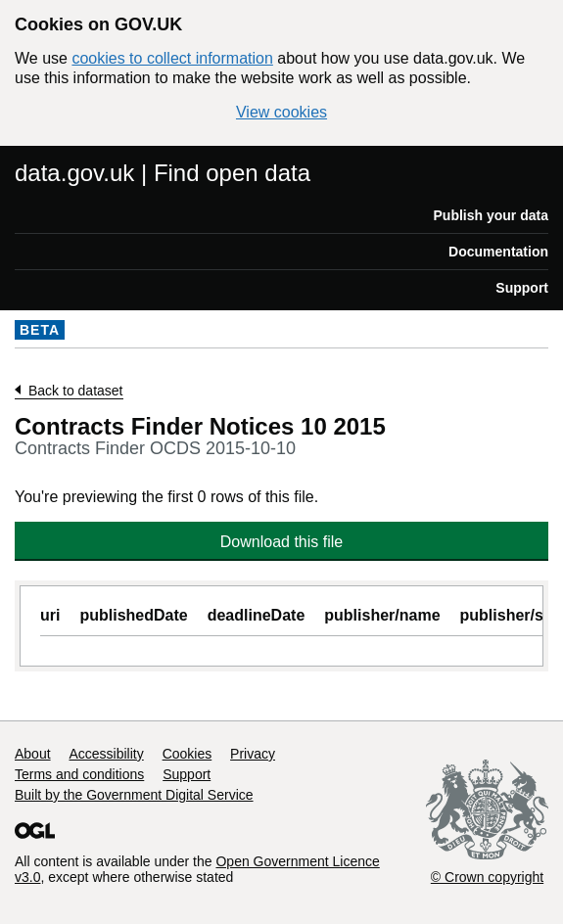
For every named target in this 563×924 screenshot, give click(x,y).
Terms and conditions (79, 774)
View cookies (281, 112)
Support (522, 288)
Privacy (253, 754)
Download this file (281, 542)
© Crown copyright (487, 877)
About (33, 754)
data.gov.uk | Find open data (163, 173)
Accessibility (106, 754)
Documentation (498, 252)
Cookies (188, 754)
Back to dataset (76, 391)
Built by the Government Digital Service (134, 795)
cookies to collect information (172, 58)
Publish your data (491, 215)
